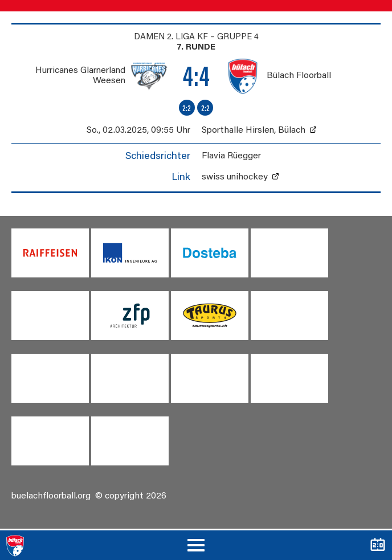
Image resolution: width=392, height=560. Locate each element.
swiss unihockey (235, 177)
